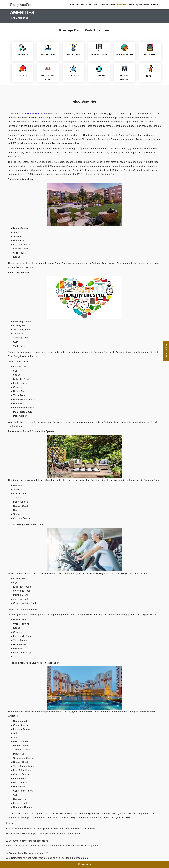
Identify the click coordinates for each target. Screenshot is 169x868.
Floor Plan (103, 5)
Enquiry (84, 865)
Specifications (143, 5)
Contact (155, 5)
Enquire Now (166, 351)
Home (72, 5)
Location (80, 5)
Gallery (131, 5)
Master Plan (91, 5)
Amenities (121, 5)
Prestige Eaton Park (33, 114)
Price (112, 5)
